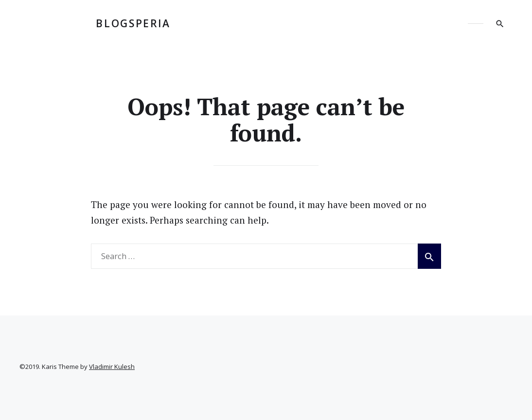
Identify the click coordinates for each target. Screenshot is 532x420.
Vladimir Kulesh (112, 367)
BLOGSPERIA (133, 23)
